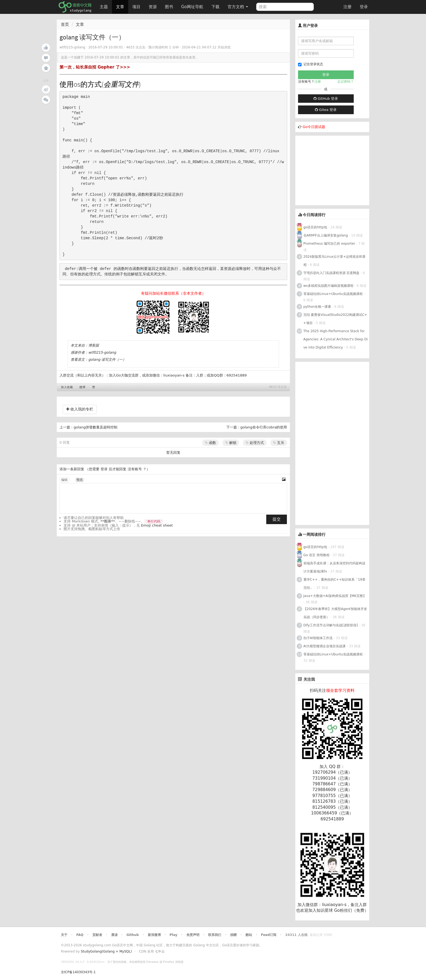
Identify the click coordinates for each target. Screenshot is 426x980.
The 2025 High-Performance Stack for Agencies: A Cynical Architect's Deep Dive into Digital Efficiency (336, 339)
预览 (80, 480)
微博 (82, 387)
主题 (104, 7)
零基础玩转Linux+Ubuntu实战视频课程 (333, 294)
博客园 (94, 345)
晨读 (114, 935)
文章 (120, 7)
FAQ (80, 935)
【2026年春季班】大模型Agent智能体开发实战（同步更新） (335, 613)
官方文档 (238, 7)
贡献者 (97, 935)
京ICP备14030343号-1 (78, 972)
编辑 (64, 480)
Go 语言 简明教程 (317, 555)
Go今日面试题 (314, 127)
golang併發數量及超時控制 (95, 427)
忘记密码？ (346, 82)
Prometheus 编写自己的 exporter (329, 244)
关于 (64, 935)
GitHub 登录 (326, 99)
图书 (169, 7)
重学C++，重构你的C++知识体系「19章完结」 (334, 584)
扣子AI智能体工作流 (318, 638)
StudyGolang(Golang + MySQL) (106, 951)
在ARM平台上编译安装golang (326, 235)
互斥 (279, 443)
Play (173, 935)
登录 (364, 7)
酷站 (249, 935)
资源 (153, 7)
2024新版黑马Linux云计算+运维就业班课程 (335, 261)
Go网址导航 (193, 5)
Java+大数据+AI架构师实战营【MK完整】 (335, 596)
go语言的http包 (315, 227)
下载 (215, 7)
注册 (347, 7)
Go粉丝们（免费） (351, 910)
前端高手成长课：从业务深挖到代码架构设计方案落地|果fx (334, 567)
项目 (136, 7)
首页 (65, 24)
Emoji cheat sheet (157, 525)
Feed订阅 (269, 935)
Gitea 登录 (326, 110)
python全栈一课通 (317, 307)
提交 (277, 519)
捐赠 (233, 935)
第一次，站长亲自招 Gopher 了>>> (95, 67)
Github (132, 935)
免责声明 (193, 935)
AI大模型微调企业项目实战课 (325, 646)
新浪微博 (154, 935)
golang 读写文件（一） (107, 360)
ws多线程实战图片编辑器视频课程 (328, 286)
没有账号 (135, 469)
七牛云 (160, 951)
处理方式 (255, 443)
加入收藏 (67, 387)
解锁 (231, 443)
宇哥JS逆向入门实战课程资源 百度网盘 (332, 273)
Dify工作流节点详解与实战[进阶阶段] (331, 625)
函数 (210, 443)
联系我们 (215, 935)
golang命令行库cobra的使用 (264, 427)
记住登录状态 (311, 64)
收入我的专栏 (80, 409)
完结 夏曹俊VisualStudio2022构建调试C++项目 (335, 319)
